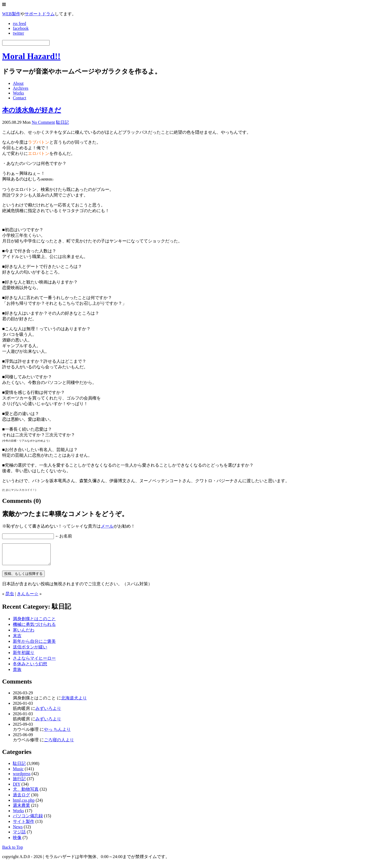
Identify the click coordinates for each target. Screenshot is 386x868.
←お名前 (64, 536)
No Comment (43, 122)
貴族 (17, 673)
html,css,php (24, 804)
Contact (20, 98)
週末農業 (21, 809)
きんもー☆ (28, 598)
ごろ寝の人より (59, 744)
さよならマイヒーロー (34, 662)
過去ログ (21, 799)
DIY (17, 788)
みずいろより (48, 712)
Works (18, 93)
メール (107, 526)
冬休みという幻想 (30, 668)
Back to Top (13, 851)
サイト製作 (24, 825)
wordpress (22, 778)
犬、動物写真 (26, 793)
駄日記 (62, 122)
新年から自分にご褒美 (34, 645)
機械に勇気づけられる (34, 628)
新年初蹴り (24, 657)
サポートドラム (40, 14)
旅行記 (19, 783)
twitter (18, 33)
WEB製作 (11, 14)
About (18, 83)
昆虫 (10, 598)
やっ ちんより (57, 733)
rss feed (19, 23)
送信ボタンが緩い (30, 651)
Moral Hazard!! (31, 56)
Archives (21, 88)
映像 (17, 842)
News (18, 831)
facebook (21, 28)
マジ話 (19, 836)
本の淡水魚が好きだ (32, 110)
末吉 (17, 640)
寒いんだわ (24, 634)
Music (18, 773)
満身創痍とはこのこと (34, 623)
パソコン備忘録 (28, 820)
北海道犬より (74, 702)
